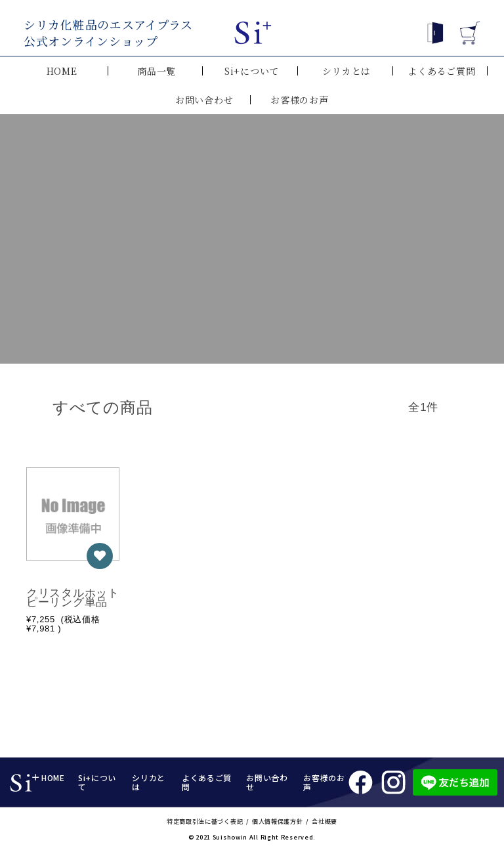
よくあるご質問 (441, 71)
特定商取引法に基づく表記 (205, 821)
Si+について (252, 71)
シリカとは (346, 71)
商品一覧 (157, 71)
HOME (62, 71)
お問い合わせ (204, 100)
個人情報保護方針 (278, 821)
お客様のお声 (299, 100)
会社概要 (325, 821)
